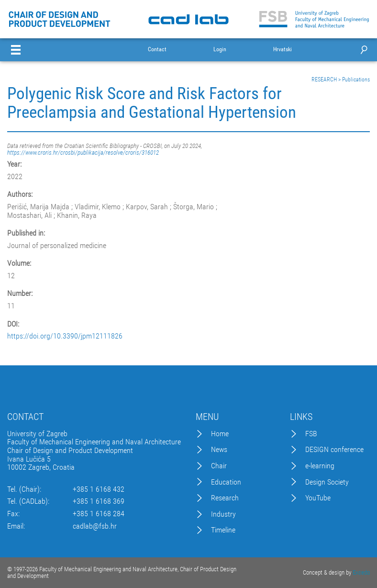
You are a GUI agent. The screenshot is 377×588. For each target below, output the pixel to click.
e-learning (320, 466)
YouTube (318, 498)
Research (225, 498)
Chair (219, 466)
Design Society (327, 482)
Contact (157, 50)
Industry (223, 514)
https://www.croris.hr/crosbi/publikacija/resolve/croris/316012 (83, 153)
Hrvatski (283, 50)
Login (220, 50)
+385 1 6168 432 (99, 489)
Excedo (361, 572)
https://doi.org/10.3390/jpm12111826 (65, 336)
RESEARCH (324, 79)
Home (220, 434)
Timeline (223, 530)
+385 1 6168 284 (99, 514)
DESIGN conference (334, 450)
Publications (356, 79)
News (219, 450)
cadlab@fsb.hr (95, 526)
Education (226, 482)
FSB (311, 434)
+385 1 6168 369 (99, 501)
